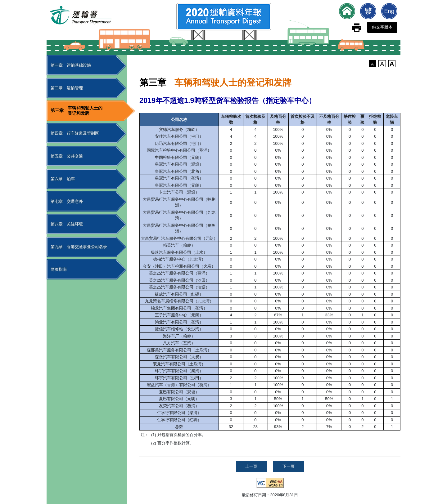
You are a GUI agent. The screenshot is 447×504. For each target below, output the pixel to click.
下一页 (289, 466)
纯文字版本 (382, 27)
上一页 (251, 466)
